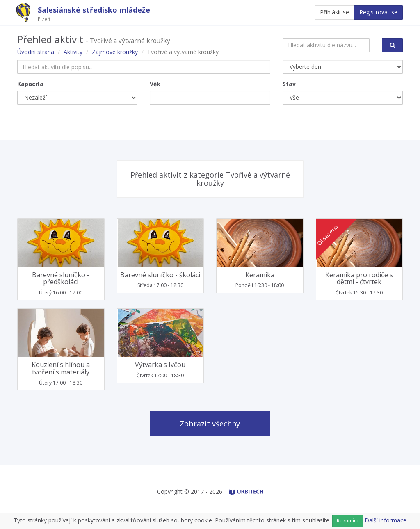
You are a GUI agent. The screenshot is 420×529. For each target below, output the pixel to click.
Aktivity (73, 52)
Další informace (386, 520)
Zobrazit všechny (210, 424)
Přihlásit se (334, 12)
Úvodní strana (36, 52)
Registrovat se (378, 12)
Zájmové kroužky (115, 52)
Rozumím (348, 521)
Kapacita (30, 84)
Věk (155, 84)
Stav (289, 84)
